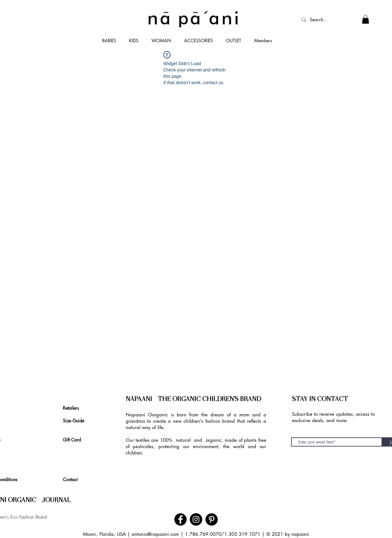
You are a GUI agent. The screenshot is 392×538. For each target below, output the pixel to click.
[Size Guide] (76, 420)
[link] (365, 19)
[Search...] (322, 20)
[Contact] (72, 479)
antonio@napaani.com (155, 534)
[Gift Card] (74, 440)
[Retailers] (73, 408)
